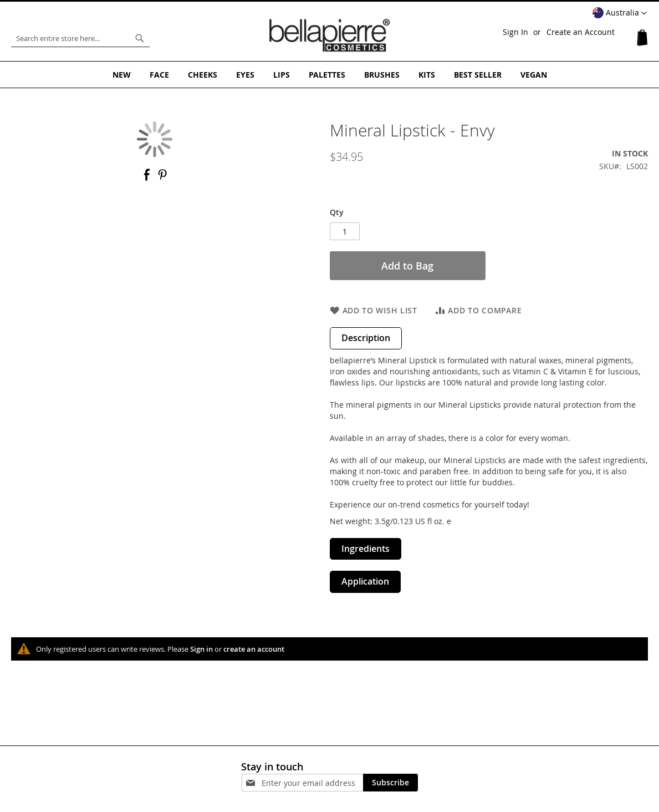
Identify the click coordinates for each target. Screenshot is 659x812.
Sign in (201, 649)
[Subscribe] (390, 783)
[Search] (140, 38)
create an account (254, 649)
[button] (620, 13)
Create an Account (581, 32)
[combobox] (80, 38)
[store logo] (330, 35)
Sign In (515, 32)
